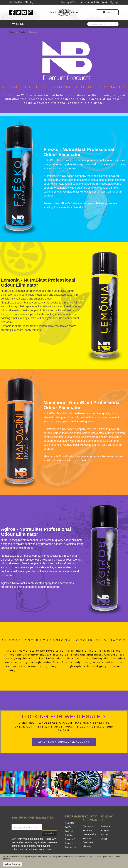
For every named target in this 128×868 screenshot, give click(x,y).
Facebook (105, 826)
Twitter (104, 839)
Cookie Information (19, 859)
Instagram (105, 830)
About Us (69, 823)
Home (12, 32)
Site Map (87, 846)
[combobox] (103, 24)
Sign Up (114, 2)
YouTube (105, 835)
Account (85, 2)
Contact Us (70, 847)
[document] (64, 861)
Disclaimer (88, 826)
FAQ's (68, 827)
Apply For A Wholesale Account (64, 742)
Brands (22, 32)
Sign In (105, 2)
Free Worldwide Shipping (21, 2)
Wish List (95, 2)
